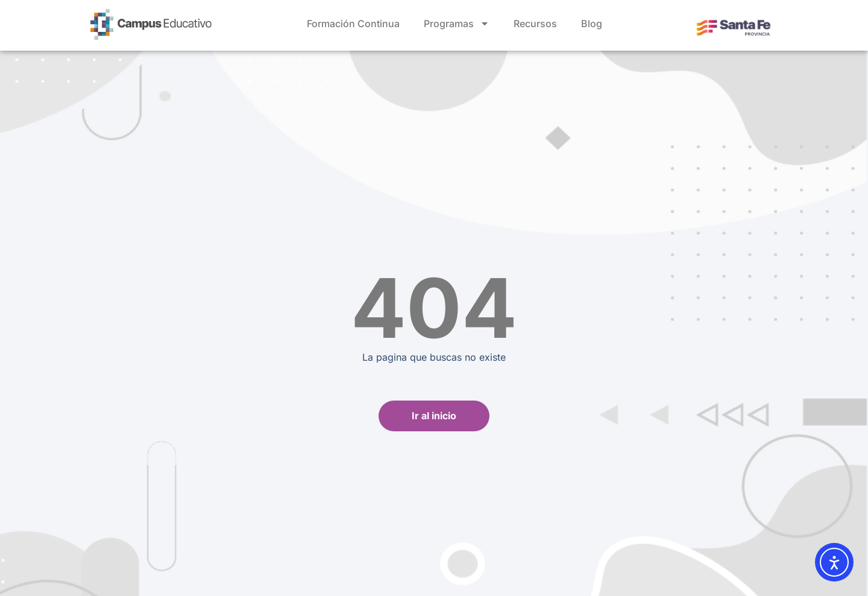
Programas (457, 24)
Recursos (535, 24)
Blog (592, 24)
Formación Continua (353, 24)
